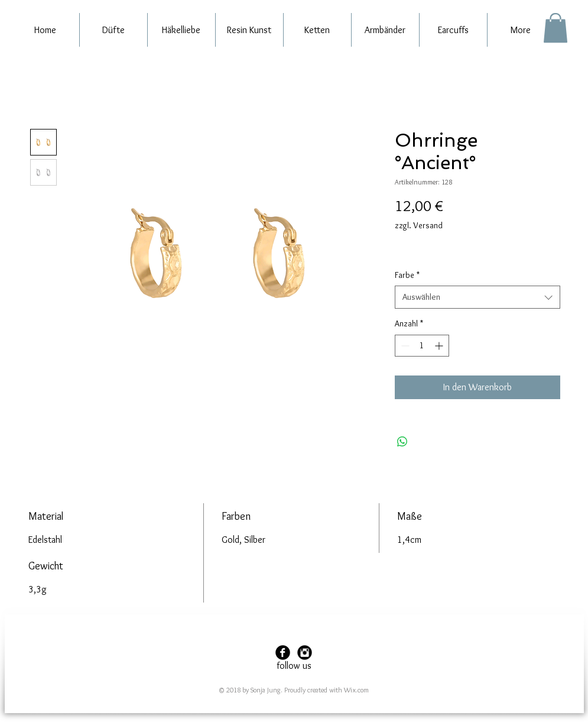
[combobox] (477, 297)
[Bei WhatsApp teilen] (402, 442)
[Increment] (440, 346)
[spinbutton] (422, 346)
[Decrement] (404, 346)
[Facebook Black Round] (283, 653)
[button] (555, 28)
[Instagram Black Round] (305, 653)
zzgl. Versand (419, 225)
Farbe (407, 275)
